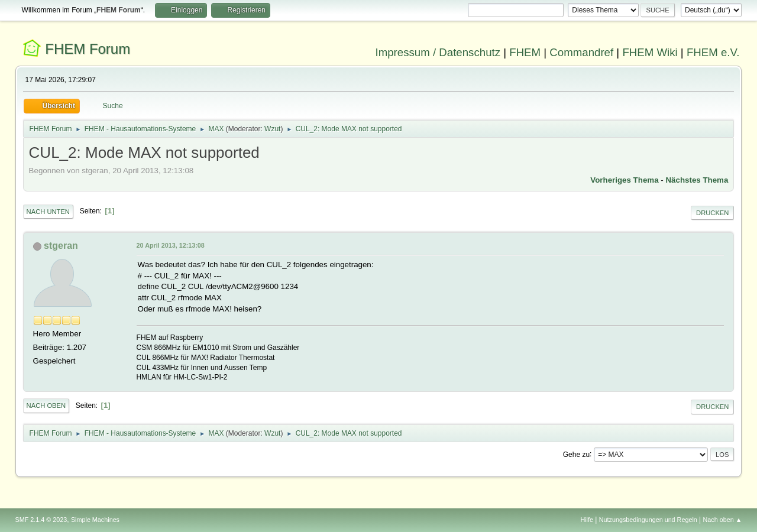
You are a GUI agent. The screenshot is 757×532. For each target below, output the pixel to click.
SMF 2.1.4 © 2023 (41, 520)
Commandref (581, 52)
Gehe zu (576, 454)
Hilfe (587, 520)
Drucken (712, 213)
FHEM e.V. (713, 52)
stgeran (61, 246)
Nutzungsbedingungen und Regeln (648, 520)
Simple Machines (95, 520)
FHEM (525, 52)
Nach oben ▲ (723, 520)
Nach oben (46, 406)
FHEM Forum (88, 49)
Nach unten (48, 212)
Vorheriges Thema (624, 180)
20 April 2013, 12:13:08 (171, 245)
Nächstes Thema (697, 180)
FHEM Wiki (650, 52)
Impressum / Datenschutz (438, 52)
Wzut (272, 129)
